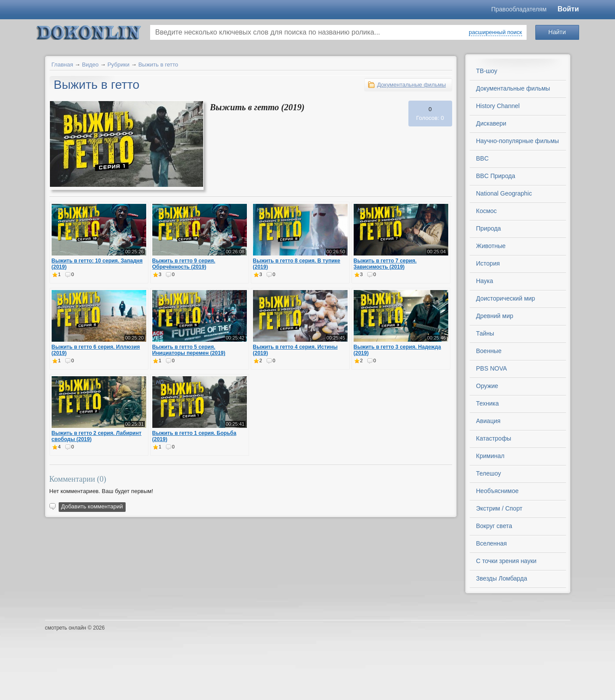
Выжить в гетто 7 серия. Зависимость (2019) (385, 264)
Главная (62, 65)
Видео (90, 65)
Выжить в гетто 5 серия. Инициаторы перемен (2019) (189, 350)
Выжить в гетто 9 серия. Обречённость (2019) (184, 264)
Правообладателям (519, 9)
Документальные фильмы (411, 85)
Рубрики (118, 65)
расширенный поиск (495, 32)
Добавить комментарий (92, 506)
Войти (568, 9)
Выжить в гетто (158, 65)
